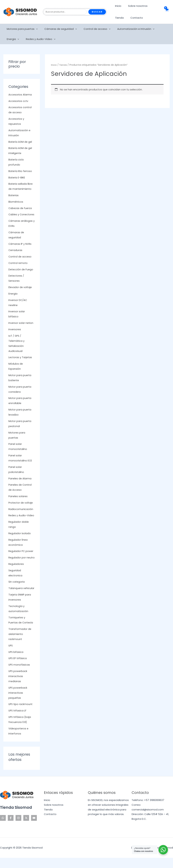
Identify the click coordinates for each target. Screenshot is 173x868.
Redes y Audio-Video (21, 39)
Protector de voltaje (21, 508)
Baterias (14, 195)
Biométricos (16, 202)
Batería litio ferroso (21, 171)
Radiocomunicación (21, 514)
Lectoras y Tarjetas (21, 362)
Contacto (134, 18)
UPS (11, 656)
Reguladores (16, 574)
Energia (160, 29)
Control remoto (18, 268)
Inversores (15, 334)
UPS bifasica (16, 662)
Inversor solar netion (21, 328)
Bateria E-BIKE (17, 177)
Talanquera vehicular (22, 598)
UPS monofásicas (19, 675)
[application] (35, 29)
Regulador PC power (21, 556)
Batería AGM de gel (21, 142)
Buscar (97, 12)
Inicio (117, 6)
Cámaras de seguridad (58, 29)
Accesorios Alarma (20, 95)
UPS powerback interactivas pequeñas (18, 703)
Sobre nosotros (135, 6)
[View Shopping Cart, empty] (167, 12)
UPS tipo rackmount (21, 714)
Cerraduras (16, 255)
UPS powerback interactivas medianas (18, 686)
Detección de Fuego (21, 274)
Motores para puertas (21, 29)
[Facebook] (11, 828)
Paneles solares (18, 501)
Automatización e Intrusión (130, 29)
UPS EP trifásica (18, 668)
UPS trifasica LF (18, 721)
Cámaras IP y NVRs (20, 249)
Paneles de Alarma (20, 484)
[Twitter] (26, 828)
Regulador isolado (20, 538)
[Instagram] (18, 828)
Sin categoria (17, 592)
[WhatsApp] (3, 828)
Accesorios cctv (18, 101)
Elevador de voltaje (20, 292)
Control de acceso (93, 29)
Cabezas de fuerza (21, 208)
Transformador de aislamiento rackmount (20, 644)
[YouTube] (34, 828)
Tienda (119, 18)
